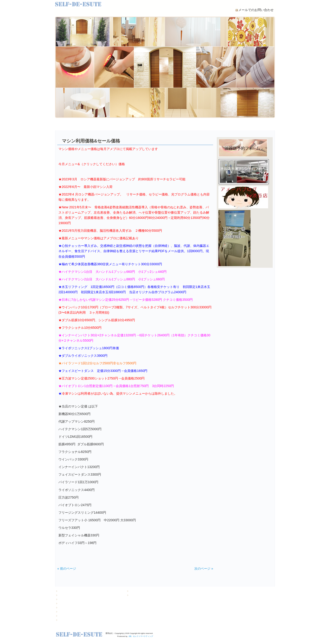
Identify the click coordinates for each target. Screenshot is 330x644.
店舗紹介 (257, 125)
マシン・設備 (147, 125)
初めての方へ (73, 125)
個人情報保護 (137, 591)
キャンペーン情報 (68, 595)
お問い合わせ (137, 595)
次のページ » (204, 569)
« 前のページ (67, 569)
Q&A (220, 125)
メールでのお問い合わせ (256, 10)
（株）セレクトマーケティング (140, 636)
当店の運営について (110, 125)
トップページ (66, 591)
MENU (183, 125)
